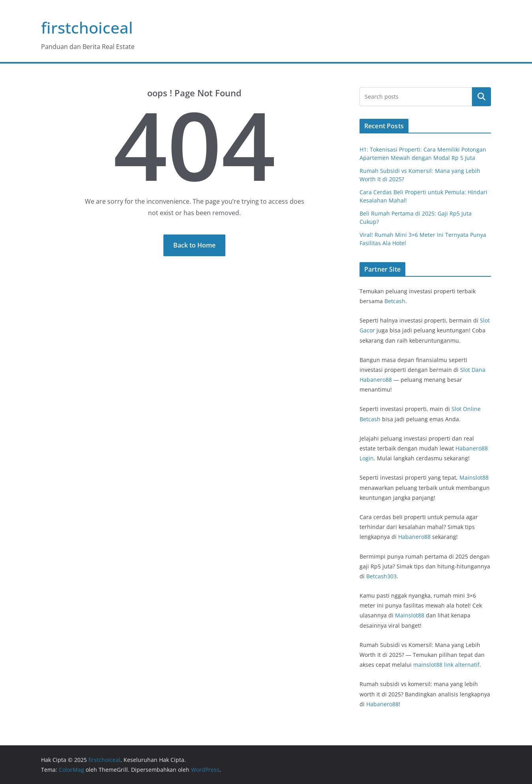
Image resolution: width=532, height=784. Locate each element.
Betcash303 (381, 576)
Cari (481, 97)
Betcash (395, 301)
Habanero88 (414, 537)
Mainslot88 (474, 477)
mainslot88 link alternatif (446, 665)
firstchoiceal (87, 27)
